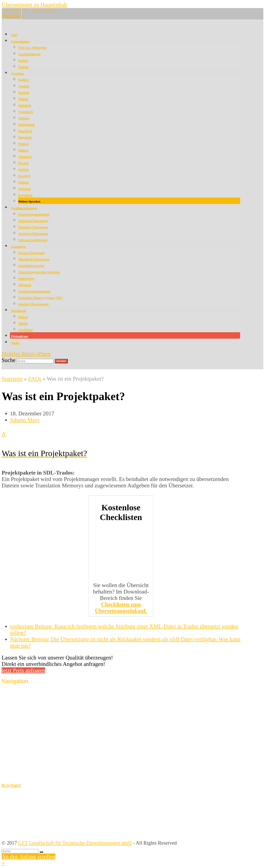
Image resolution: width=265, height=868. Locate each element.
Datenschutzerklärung (32, 758)
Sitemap (18, 773)
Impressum (21, 750)
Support (18, 765)
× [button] (3, 863)
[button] (121, 444)
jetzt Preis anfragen (23, 670)
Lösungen (20, 717)
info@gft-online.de (43, 10)
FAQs (35, 379)
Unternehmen (24, 694)
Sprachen (19, 709)
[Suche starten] (41, 852)
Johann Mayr (25, 420)
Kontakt (18, 742)
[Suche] (20, 851)
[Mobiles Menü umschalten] (26, 354)
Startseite (12, 379)
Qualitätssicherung (29, 702)
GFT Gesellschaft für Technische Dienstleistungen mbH (75, 843)
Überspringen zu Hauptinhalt (34, 5)
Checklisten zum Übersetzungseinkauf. (121, 608)
